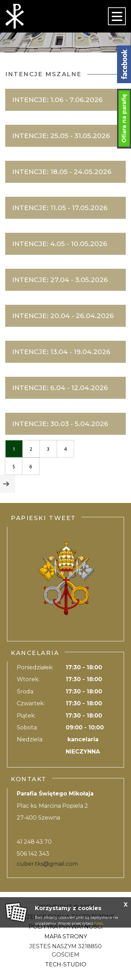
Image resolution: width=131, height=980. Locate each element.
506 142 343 (33, 854)
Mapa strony (66, 936)
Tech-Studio (66, 964)
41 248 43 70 (34, 842)
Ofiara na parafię (124, 118)
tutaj (99, 923)
